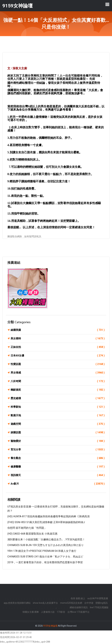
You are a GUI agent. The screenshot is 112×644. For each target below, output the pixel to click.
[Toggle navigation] (107, 4)
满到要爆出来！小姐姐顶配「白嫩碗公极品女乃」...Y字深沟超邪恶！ (46, 539)
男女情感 (58, 373)
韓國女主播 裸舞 (31, 612)
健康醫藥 (58, 467)
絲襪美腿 (58, 330)
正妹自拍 (58, 347)
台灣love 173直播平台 (78, 612)
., (56, 607)
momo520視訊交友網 (71, 603)
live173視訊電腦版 (99, 607)
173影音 (61, 612)
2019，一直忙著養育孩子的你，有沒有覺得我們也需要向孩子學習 (45, 562)
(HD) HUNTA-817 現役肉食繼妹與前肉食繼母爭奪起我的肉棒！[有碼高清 (49, 516)
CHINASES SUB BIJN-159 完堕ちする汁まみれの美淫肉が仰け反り (46, 545)
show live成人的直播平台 (45, 603)
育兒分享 (58, 450)
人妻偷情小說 (48, 612)
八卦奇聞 (58, 381)
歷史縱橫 (58, 398)
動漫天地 (58, 415)
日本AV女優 (58, 356)
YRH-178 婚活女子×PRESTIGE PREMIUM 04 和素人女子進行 (42, 551)
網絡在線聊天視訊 (79, 607)
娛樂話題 (58, 433)
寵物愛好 (58, 441)
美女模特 (58, 339)
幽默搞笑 (58, 390)
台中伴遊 (89, 603)
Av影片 (58, 484)
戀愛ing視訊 (102, 603)
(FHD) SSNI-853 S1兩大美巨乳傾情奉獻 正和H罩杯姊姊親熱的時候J (46, 522)
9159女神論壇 (50, 626)
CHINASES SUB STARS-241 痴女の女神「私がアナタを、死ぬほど (45, 557)
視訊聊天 (58, 475)
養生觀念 (58, 458)
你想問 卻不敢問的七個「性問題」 (27, 528)
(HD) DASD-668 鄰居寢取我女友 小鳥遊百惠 (32, 534)
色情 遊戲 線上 (78, 598)
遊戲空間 (58, 424)
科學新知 (58, 407)
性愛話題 (58, 364)
